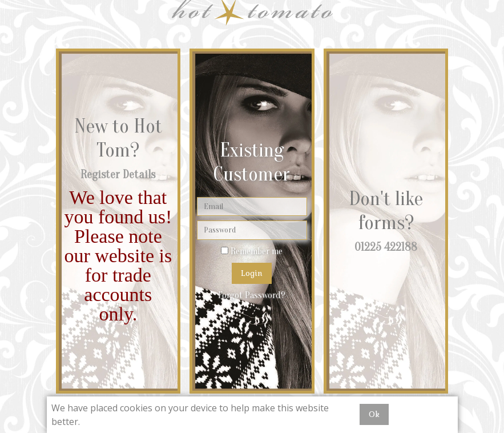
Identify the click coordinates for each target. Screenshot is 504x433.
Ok (374, 415)
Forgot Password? (252, 295)
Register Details (118, 175)
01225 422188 (386, 247)
